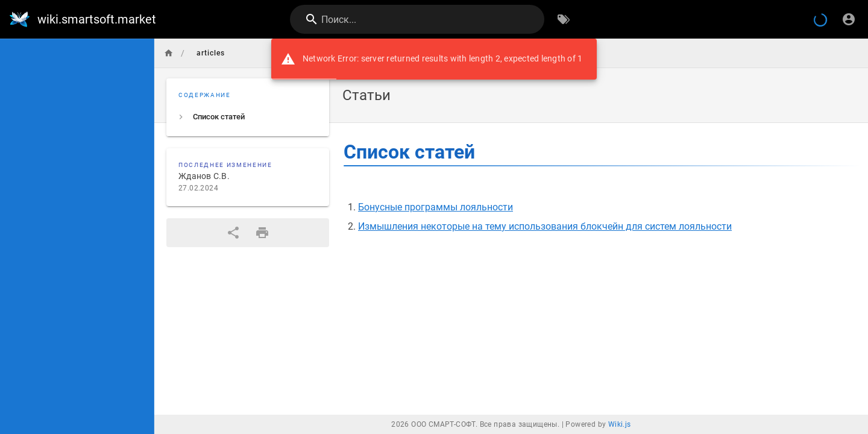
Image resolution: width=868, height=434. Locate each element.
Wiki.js (620, 424)
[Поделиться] (233, 233)
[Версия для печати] (262, 233)
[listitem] (248, 117)
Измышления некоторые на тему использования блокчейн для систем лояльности (545, 226)
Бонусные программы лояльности (436, 207)
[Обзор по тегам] (564, 19)
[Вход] (849, 19)
